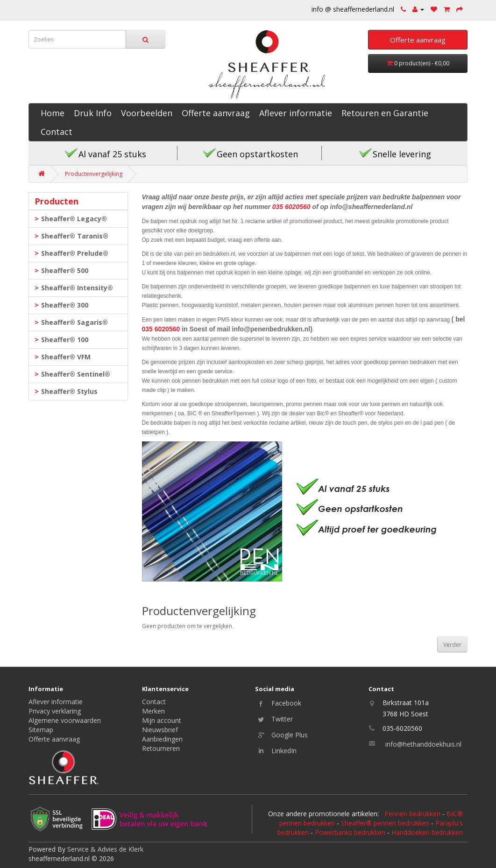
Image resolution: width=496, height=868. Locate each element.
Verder (452, 645)
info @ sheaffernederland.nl (353, 9)
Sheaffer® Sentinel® (76, 374)
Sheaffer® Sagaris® (74, 322)
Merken (153, 711)
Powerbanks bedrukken (350, 832)
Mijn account (162, 720)
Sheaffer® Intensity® (77, 288)
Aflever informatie (296, 113)
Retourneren (161, 748)
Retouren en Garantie (385, 113)
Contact (57, 132)
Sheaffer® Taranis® (75, 236)
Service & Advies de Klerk (105, 849)
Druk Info (93, 113)
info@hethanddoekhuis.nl (423, 744)
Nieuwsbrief (160, 730)
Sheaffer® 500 (65, 270)
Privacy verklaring (55, 711)
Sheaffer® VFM (66, 357)
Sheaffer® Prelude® (75, 253)
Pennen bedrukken (412, 814)
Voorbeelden (147, 113)
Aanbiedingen (162, 739)
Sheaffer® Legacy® (74, 219)
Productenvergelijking (94, 174)
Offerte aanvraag (216, 113)
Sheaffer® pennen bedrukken (385, 823)
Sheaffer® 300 (65, 305)
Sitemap (41, 730)
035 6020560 (291, 207)
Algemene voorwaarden (65, 720)
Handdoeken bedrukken (427, 832)
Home (53, 113)
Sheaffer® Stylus (69, 391)
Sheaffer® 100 (65, 339)
